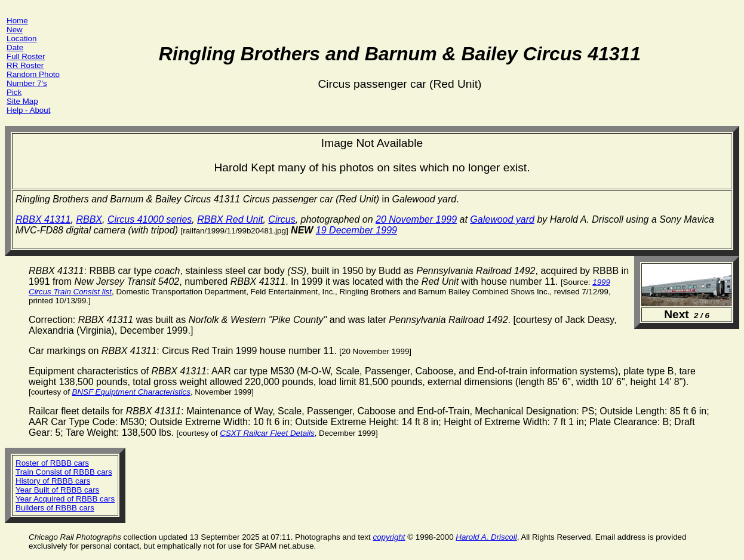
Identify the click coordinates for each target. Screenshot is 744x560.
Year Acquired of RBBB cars (65, 499)
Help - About (28, 110)
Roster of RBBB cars (52, 463)
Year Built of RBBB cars (57, 490)
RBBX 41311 (43, 219)
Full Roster (26, 56)
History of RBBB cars (53, 481)
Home (17, 21)
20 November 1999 (416, 219)
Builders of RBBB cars (55, 508)
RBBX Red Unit (230, 219)
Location (21, 39)
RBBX (89, 219)
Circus (282, 219)
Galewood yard (502, 219)
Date (15, 47)
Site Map (22, 101)
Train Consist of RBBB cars (64, 472)
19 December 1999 (356, 230)
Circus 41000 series (150, 219)
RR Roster (25, 65)
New (15, 30)
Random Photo (33, 74)
